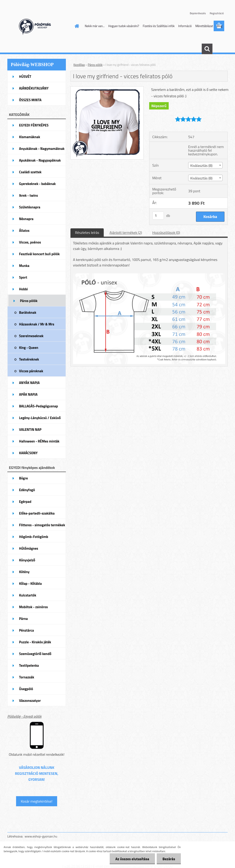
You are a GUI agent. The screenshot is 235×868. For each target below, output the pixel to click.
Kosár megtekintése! (36, 801)
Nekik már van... (95, 26)
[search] (207, 49)
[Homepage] (76, 26)
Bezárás (169, 859)
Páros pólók (95, 65)
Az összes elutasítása (132, 859)
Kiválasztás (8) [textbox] (201, 165)
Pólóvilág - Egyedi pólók (24, 716)
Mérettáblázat (204, 26)
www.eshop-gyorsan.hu (41, 836)
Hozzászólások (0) (166, 232)
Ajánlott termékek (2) (126, 232)
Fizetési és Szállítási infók (159, 26)
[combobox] (205, 165)
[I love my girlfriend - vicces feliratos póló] (107, 88)
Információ (185, 26)
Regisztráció (217, 13)
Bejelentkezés (198, 13)
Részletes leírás (87, 232)
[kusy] (158, 216)
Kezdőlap (79, 65)
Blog (220, 26)
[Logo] (39, 26)
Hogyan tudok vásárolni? (124, 26)
